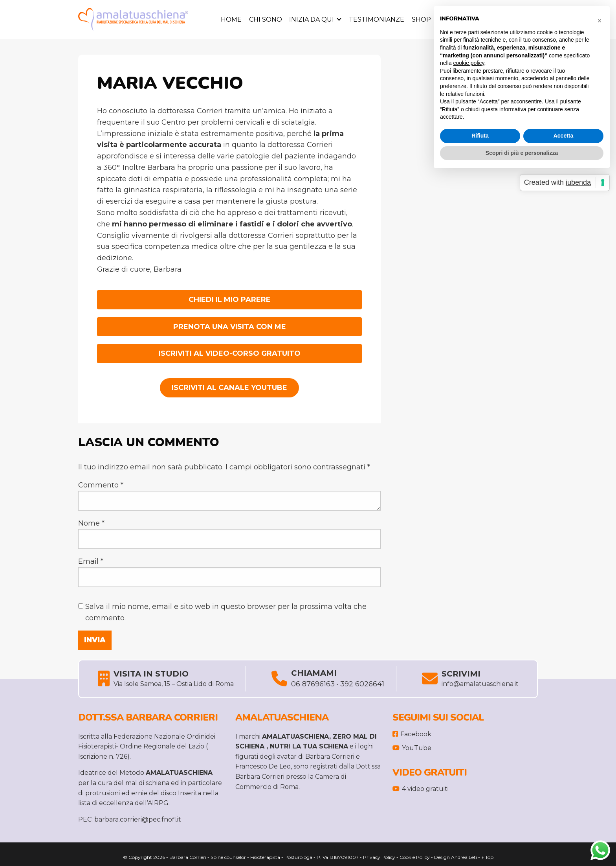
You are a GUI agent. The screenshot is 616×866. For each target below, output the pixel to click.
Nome (91, 523)
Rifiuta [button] (480, 136)
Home (231, 19)
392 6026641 (362, 684)
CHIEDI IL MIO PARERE (230, 300)
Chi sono (266, 19)
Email (91, 561)
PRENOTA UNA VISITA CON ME (230, 327)
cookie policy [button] (468, 63)
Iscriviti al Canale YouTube (229, 388)
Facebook (412, 734)
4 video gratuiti (421, 789)
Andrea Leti (464, 857)
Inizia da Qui (312, 19)
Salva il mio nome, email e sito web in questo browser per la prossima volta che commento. (226, 612)
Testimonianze (377, 19)
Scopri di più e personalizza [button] (522, 153)
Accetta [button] (564, 136)
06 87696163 (313, 684)
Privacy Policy (379, 857)
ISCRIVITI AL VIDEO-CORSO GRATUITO (230, 353)
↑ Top (487, 857)
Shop (421, 19)
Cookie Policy (415, 857)
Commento (101, 485)
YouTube (412, 748)
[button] (599, 19)
